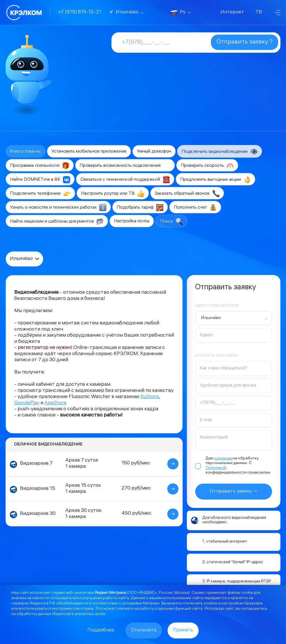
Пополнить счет (195, 208)
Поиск (171, 221)
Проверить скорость (207, 166)
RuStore (150, 397)
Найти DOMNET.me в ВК (40, 180)
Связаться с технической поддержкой (125, 180)
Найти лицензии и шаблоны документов (57, 221)
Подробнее (101, 630)
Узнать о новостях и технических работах (58, 208)
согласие (224, 459)
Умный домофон (154, 152)
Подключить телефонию (40, 194)
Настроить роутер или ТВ (113, 194)
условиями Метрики (141, 604)
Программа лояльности (40, 166)
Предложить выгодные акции (215, 180)
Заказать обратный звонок (187, 194)
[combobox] (234, 318)
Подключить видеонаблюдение (220, 152)
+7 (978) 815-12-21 (80, 12)
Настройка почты (132, 221)
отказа (87, 609)
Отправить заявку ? (245, 42)
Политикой (216, 468)
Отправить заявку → (234, 492)
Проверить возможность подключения (125, 166)
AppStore (55, 403)
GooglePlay (27, 403)
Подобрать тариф (140, 208)
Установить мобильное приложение (89, 152)
